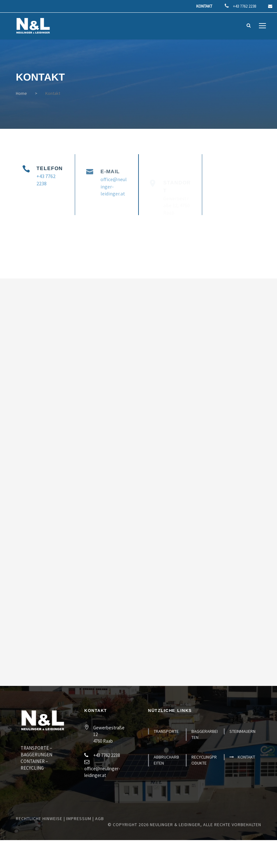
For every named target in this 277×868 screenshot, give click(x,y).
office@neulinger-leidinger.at (114, 196)
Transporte (166, 731)
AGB (100, 819)
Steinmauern (242, 731)
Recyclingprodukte (204, 760)
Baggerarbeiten (205, 734)
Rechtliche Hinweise (39, 819)
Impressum (79, 819)
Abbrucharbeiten (166, 760)
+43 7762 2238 (245, 6)
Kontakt (204, 6)
